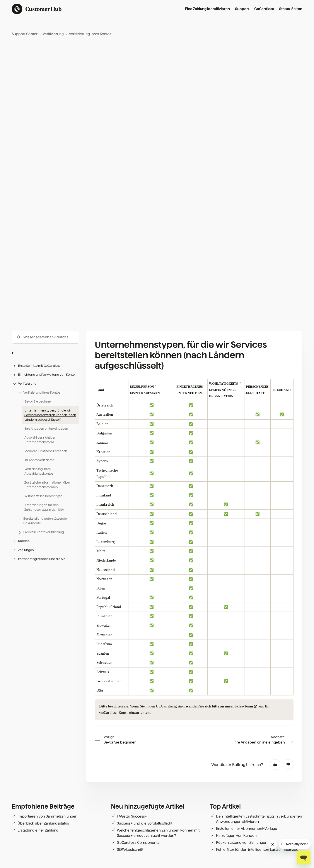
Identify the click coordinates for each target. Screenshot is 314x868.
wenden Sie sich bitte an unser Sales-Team (219, 731)
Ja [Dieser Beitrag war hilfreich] (275, 764)
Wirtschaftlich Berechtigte (43, 521)
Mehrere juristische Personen (46, 476)
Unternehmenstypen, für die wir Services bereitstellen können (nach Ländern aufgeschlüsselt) (50, 440)
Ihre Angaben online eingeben (46, 453)
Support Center (25, 34)
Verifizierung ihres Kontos (90, 34)
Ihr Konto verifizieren (39, 485)
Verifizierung (53, 34)
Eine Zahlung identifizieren (207, 9)
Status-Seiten (291, 9)
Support (242, 9)
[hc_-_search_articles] (45, 362)
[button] (45, 378)
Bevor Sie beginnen (38, 426)
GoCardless (264, 9)
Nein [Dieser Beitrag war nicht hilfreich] (288, 764)
